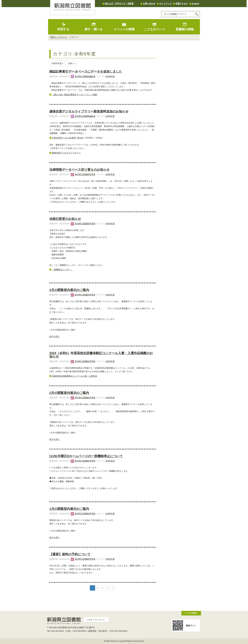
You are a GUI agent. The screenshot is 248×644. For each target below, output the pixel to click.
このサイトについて (95, 620)
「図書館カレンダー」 (62, 270)
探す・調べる (94, 27)
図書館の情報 (185, 27)
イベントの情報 (124, 27)
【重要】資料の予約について (70, 554)
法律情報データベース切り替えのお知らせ (79, 170)
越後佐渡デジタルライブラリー (66, 153)
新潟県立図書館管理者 (83, 174)
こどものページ (154, 27)
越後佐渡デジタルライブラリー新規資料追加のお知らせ (89, 111)
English (195, 4)
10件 (71, 63)
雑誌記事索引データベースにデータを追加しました (86, 71)
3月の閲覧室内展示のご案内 (69, 290)
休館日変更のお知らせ (65, 219)
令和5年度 (110, 76)
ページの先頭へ (191, 613)
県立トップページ (59, 37)
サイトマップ (165, 4)
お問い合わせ (149, 4)
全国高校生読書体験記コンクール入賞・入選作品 (74, 376)
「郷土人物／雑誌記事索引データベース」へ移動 (74, 95)
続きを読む (54, 336)
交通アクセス (182, 4)
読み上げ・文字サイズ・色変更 (119, 4)
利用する (63, 27)
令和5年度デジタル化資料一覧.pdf (68, 138)
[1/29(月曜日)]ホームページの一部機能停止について (86, 456)
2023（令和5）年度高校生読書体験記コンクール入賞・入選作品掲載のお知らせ (101, 355)
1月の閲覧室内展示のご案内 (69, 509)
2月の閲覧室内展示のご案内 (69, 393)
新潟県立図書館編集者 (83, 76)
